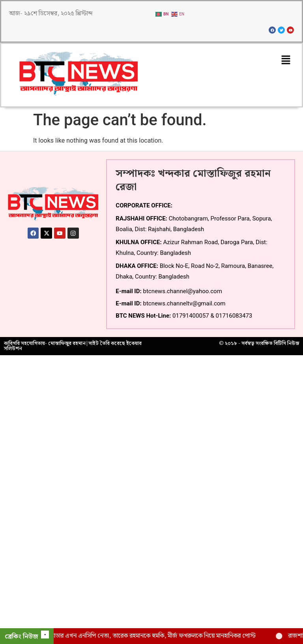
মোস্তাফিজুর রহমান (67, 343)
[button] (286, 60)
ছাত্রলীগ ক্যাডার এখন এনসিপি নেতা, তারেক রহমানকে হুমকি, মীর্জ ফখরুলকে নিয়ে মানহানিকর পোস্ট (151, 636)
